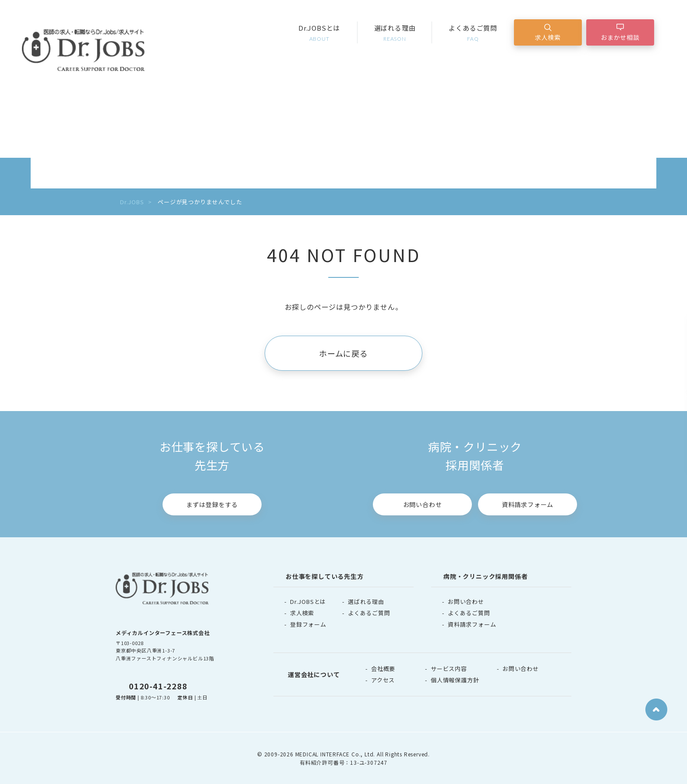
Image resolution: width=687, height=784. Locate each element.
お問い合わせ (423, 504)
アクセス (383, 680)
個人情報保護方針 (455, 680)
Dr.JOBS (132, 202)
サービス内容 (449, 669)
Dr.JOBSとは (319, 33)
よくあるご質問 (473, 33)
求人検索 (548, 37)
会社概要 (383, 669)
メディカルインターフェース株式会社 (163, 633)
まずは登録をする (212, 504)
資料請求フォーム (528, 504)
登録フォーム (308, 624)
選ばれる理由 (395, 33)
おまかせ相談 (620, 37)
